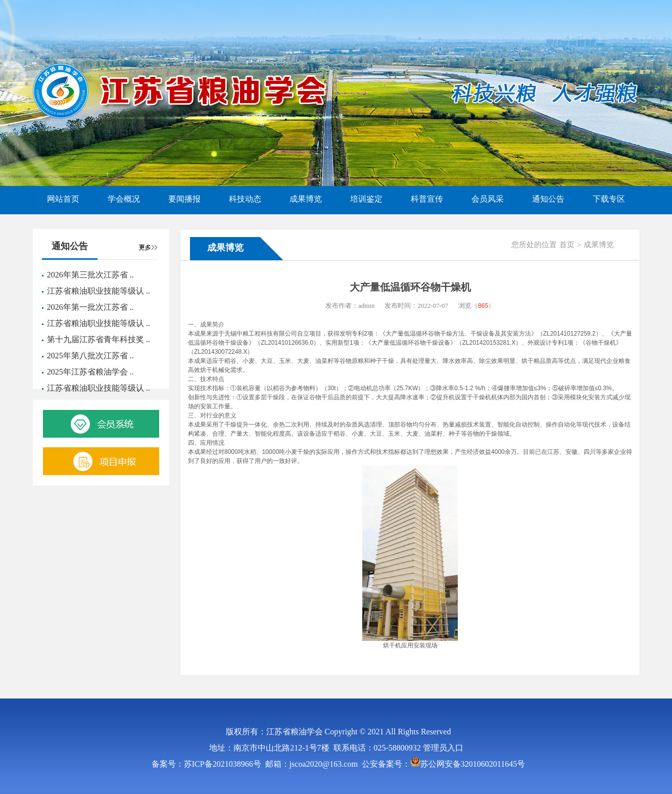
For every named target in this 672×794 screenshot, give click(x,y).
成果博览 (599, 245)
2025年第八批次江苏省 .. (90, 356)
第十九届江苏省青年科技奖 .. (99, 339)
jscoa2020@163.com (324, 764)
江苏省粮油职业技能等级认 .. (99, 291)
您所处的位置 (534, 245)
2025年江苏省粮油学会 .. (90, 372)
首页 (567, 245)
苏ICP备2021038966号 (223, 764)
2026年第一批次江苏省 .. (90, 307)
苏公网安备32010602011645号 (473, 764)
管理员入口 (443, 748)
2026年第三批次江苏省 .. (90, 275)
